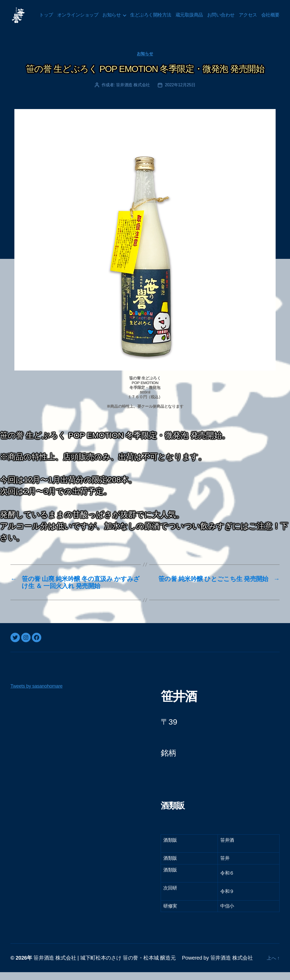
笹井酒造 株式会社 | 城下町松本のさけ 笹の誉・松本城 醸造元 (105, 966)
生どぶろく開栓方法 (173, 15)
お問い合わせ (243, 15)
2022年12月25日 (180, 93)
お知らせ (134, 15)
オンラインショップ (100, 15)
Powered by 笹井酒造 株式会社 (217, 966)
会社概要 (270, 23)
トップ (69, 15)
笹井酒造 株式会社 (133, 93)
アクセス (270, 15)
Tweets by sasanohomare (36, 694)
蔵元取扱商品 (212, 15)
